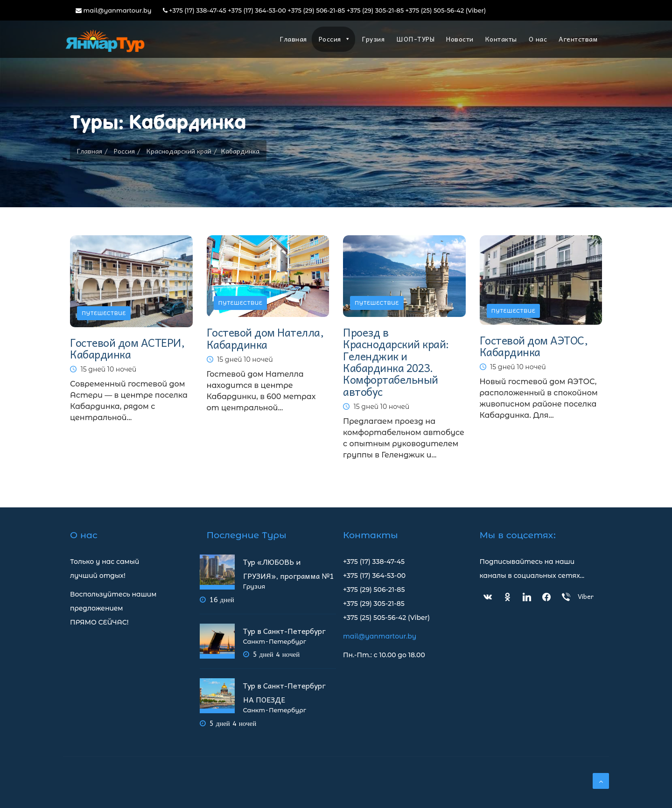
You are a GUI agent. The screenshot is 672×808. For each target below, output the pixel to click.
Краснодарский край (179, 151)
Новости (460, 39)
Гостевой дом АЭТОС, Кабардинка (534, 346)
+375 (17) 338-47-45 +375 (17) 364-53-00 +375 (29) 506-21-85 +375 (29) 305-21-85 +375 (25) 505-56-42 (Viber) (325, 10)
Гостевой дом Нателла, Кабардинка (265, 338)
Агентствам (578, 39)
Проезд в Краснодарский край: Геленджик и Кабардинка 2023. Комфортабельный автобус (396, 362)
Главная (294, 39)
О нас (538, 39)
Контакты (501, 39)
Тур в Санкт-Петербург (284, 631)
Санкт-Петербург (275, 642)
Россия (335, 39)
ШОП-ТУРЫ (415, 39)
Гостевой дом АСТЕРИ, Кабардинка (127, 348)
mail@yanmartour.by (114, 10)
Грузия (373, 39)
